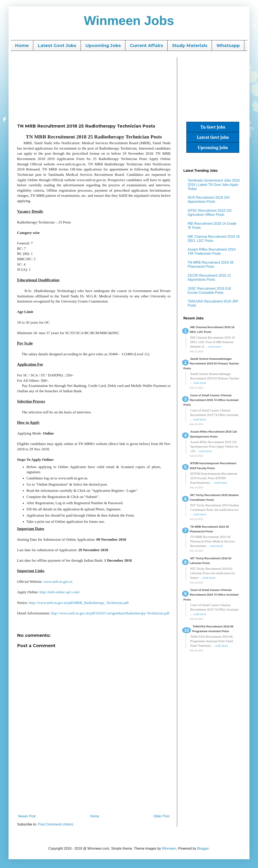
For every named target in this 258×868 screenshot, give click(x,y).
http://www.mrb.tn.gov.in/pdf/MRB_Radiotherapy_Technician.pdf (79, 603)
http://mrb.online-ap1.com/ (59, 592)
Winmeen (169, 848)
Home (22, 46)
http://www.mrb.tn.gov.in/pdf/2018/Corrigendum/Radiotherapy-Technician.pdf (110, 613)
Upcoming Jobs (103, 46)
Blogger (203, 848)
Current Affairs (146, 46)
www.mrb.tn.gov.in (58, 582)
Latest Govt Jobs (57, 46)
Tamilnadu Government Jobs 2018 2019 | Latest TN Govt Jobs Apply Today (214, 184)
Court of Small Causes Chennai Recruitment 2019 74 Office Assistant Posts (211, 400)
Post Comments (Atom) (56, 824)
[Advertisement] (94, 87)
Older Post (161, 816)
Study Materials (190, 46)
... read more (213, 347)
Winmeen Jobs (129, 21)
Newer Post (27, 816)
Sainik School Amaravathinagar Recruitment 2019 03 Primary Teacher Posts (211, 364)
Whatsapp (228, 46)
